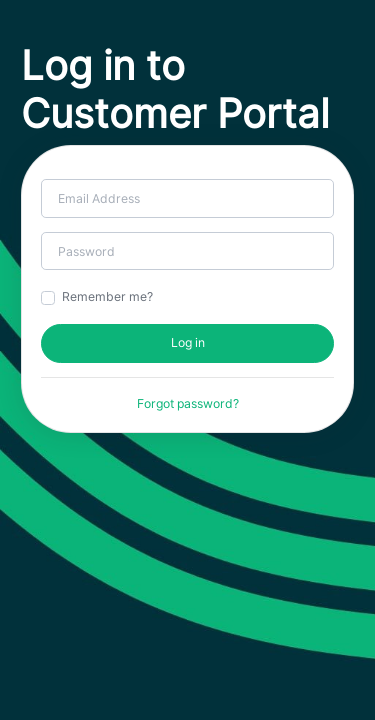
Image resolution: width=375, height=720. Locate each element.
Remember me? (107, 296)
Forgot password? (188, 403)
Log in (188, 342)
